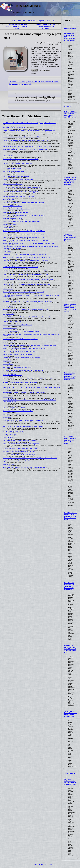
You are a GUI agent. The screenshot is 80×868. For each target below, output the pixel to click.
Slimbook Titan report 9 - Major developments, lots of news (20, 448)
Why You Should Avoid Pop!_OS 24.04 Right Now (17, 355)
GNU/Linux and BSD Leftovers (12, 322)
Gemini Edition (32, 21)
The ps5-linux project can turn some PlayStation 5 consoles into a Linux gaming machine (29, 131)
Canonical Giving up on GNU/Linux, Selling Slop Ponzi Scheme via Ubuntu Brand (27, 146)
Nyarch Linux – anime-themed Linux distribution (17, 414)
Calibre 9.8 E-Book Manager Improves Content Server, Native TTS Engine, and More (70, 308)
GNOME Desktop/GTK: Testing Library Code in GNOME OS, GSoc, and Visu (25, 240)
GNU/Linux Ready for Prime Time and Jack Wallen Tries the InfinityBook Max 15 (26, 257)
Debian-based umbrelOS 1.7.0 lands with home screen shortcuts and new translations (28, 378)
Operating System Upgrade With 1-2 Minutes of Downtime (20, 383)
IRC (24, 21)
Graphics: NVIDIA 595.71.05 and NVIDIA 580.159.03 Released (21, 358)
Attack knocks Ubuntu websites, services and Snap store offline (21, 137)
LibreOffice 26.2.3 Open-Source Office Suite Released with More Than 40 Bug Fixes (70, 649)
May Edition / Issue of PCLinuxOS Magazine (16, 176)
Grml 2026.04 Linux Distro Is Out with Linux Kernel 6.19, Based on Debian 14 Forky (70, 516)
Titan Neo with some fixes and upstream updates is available (21, 159)
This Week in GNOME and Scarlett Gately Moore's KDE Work (17, 26)
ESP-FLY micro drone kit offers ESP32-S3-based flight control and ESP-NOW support (70, 37)
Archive (48, 21)
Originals (41, 21)
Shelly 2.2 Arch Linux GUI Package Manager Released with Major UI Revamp (70, 238)
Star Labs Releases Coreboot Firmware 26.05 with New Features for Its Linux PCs (70, 181)
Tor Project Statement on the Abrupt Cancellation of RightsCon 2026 (71, 782)
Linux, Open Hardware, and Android (13, 218)
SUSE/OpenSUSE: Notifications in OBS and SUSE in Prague (21, 331)
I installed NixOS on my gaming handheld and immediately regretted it (23, 292)
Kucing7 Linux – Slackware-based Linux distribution (18, 179)
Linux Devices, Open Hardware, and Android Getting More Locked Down (24, 348)
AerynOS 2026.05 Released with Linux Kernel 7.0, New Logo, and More (70, 714)
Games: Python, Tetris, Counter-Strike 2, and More (18, 411)
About (19, 21)
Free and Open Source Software (12, 168)
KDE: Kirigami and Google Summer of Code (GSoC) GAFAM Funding (23, 234)
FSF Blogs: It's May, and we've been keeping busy (18, 164)
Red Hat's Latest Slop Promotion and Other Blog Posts (19, 351)
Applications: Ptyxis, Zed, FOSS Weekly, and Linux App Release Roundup (25, 254)
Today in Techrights (8, 200)
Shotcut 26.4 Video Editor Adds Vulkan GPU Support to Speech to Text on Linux (70, 440)
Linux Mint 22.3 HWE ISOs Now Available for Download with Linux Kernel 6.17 (70, 586)
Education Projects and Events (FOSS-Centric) (17, 209)
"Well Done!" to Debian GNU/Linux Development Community (21, 267)
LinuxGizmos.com (70, 28)
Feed (54, 21)
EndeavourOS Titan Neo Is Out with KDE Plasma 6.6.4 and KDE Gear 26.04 (71, 115)
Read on (34, 70)
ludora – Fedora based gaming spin (13, 171)
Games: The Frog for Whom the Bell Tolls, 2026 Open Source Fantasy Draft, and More (28, 243)
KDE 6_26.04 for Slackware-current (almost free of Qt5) (19, 455)
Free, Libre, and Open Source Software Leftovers (17, 325)
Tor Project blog (70, 773)
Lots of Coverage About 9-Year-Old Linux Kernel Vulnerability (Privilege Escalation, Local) (29, 123)
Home (14, 21)
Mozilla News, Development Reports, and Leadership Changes (21, 221)
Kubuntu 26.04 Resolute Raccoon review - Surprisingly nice (20, 192)
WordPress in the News (10, 342)
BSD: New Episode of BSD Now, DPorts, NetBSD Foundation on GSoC (24, 215)
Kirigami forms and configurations (13, 184)
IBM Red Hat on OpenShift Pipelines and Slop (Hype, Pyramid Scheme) (24, 231)
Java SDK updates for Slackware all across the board (18, 196)
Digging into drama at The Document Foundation (17, 461)
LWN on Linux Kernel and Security (13, 431)
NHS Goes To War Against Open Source (15, 128)
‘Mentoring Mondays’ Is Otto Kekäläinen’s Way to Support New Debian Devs (25, 309)
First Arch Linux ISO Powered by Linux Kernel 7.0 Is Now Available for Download (70, 376)
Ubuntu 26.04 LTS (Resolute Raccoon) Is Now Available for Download (23, 427)
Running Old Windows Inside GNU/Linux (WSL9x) (17, 367)
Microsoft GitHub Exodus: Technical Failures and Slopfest (20, 452)
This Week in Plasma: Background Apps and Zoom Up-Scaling (21, 187)
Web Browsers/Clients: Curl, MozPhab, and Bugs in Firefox (20, 339)
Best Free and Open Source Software (14, 408)
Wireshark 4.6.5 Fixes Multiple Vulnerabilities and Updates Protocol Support (25, 467)
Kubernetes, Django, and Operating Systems (16, 212)
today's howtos (7, 251)
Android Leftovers (8, 156)
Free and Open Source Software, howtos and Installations (20, 441)
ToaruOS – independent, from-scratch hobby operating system (21, 444)
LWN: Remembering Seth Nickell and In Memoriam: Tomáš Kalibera (23, 370)
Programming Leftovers (10, 225)
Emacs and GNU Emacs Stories (12, 206)
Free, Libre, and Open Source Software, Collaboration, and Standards (23, 203)
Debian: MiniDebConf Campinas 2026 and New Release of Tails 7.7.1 (23, 237)
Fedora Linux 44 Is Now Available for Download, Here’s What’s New (23, 420)
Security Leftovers (8, 228)
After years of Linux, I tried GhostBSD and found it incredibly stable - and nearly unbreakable (30, 458)
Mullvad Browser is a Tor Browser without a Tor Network (46, 26)
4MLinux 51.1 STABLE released (12, 375)
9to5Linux (68, 106)
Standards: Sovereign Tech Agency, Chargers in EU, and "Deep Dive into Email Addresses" (30, 345)
